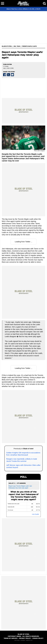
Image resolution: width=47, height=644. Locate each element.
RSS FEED (17, 640)
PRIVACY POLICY (25, 638)
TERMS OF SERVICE (11, 638)
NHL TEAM (17, 46)
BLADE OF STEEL (7, 46)
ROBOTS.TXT (29, 640)
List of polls (35, 514)
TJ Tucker (6, 66)
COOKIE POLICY (38, 638)
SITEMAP (23, 640)
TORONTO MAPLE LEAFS (29, 46)
